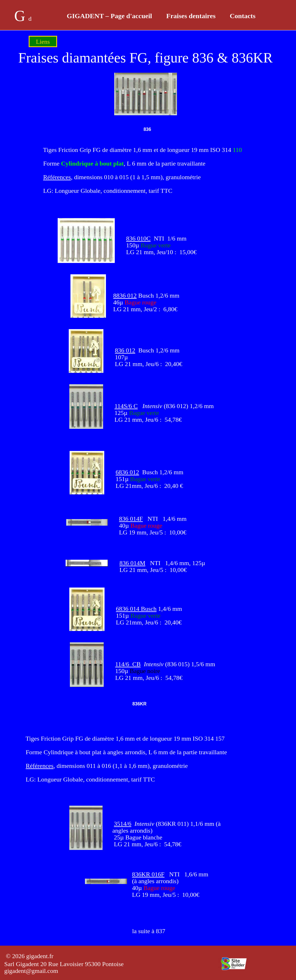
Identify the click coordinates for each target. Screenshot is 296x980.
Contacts (243, 16)
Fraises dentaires (191, 16)
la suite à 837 (149, 931)
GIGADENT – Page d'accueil (109, 16)
